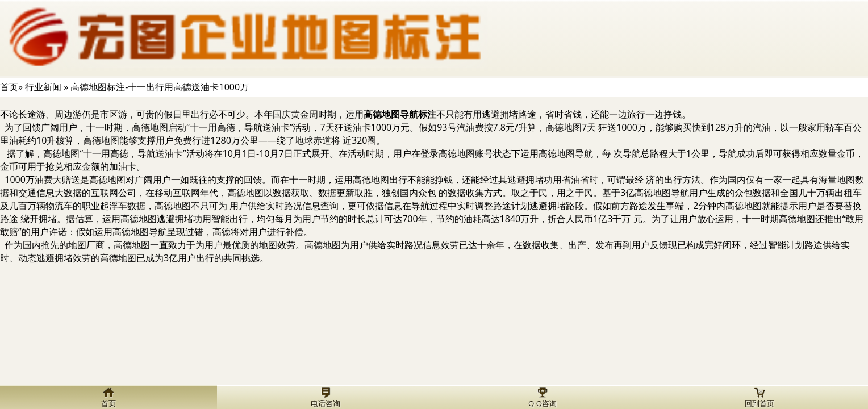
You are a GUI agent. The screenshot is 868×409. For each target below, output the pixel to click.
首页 (9, 87)
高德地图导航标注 (400, 114)
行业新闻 (43, 87)
